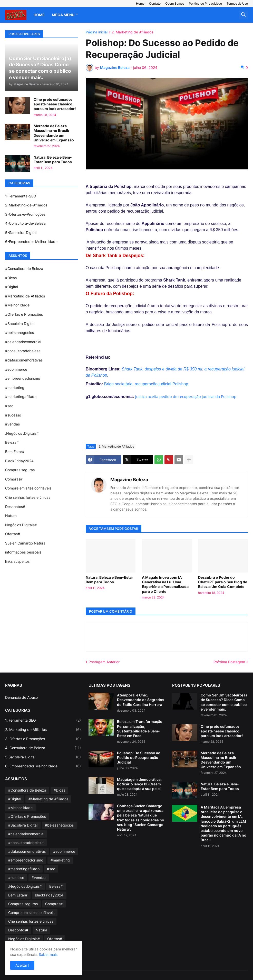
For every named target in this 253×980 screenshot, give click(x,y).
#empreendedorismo (23, 378)
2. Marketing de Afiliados (132, 32)
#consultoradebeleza (23, 351)
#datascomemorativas (24, 360)
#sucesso (13, 415)
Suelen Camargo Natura (25, 543)
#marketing (15, 388)
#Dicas (11, 278)
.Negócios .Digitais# (22, 433)
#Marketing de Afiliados (25, 296)
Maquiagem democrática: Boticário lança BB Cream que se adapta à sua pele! (139, 784)
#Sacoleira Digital (20, 324)
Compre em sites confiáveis (28, 488)
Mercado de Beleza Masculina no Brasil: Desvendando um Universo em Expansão (54, 133)
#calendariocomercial (23, 342)
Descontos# (15, 507)
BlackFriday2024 (19, 461)
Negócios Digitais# (21, 525)
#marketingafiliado (21, 397)
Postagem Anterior (104, 662)
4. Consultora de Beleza (43, 748)
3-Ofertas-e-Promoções (25, 214)
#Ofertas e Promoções (24, 314)
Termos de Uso (237, 3)
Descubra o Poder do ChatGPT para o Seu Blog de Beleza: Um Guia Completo (223, 582)
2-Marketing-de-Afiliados (26, 205)
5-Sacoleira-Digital (21, 233)
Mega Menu (63, 15)
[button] (244, 15)
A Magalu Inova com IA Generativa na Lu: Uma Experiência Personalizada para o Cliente (165, 584)
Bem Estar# (15, 452)
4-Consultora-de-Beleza (25, 223)
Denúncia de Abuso (21, 697)
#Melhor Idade (17, 305)
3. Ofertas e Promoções (43, 739)
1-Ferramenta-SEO (21, 196)
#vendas (12, 424)
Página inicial (97, 32)
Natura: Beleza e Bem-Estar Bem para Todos (109, 580)
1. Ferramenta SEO (43, 720)
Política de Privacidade (205, 3)
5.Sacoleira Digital (43, 757)
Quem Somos (175, 3)
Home (140, 3)
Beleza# (12, 442)
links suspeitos (17, 561)
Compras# (14, 479)
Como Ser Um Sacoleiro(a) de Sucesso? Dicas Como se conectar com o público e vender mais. (224, 702)
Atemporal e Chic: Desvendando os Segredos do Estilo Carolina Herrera (141, 700)
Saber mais (48, 954)
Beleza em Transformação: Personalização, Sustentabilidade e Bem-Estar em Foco (140, 729)
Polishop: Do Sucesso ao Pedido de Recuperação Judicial (139, 757)
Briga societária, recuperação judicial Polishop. (147, 384)
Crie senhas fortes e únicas (28, 497)
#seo (9, 406)
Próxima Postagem (229, 662)
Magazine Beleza (129, 480)
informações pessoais (23, 552)
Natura (11, 516)
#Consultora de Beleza (24, 269)
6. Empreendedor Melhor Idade (43, 766)
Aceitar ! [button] (22, 965)
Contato (155, 3)
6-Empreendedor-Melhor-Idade (31, 242)
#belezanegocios (20, 333)
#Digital (12, 287)
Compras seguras (20, 470)
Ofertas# (13, 534)
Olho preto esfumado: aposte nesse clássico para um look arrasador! (55, 104)
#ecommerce (16, 369)
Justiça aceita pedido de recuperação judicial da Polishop (186, 396)
